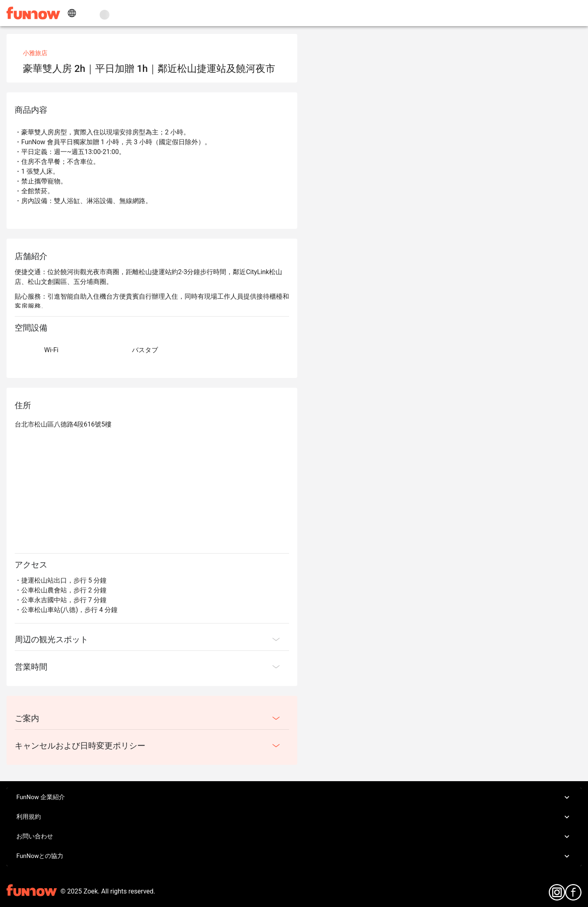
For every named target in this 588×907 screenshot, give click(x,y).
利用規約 (294, 817)
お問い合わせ (294, 837)
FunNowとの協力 (294, 856)
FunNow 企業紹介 (294, 798)
